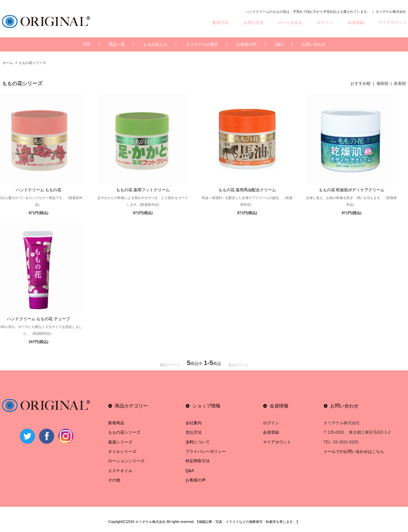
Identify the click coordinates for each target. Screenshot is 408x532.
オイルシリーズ (122, 452)
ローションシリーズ (126, 461)
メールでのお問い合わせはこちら (354, 452)
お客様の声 (246, 44)
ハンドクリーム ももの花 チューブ (39, 319)
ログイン (325, 23)
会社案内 (194, 423)
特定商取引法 (198, 461)
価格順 (382, 84)
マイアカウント (393, 23)
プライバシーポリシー (206, 452)
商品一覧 (117, 44)
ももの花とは (155, 44)
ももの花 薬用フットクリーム (143, 190)
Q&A (279, 44)
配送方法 (220, 23)
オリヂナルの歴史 (202, 44)
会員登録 (356, 23)
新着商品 (116, 423)
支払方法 (194, 432)
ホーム (8, 63)
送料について (198, 442)
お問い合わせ (314, 44)
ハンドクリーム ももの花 (39, 190)
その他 (114, 480)
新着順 (400, 84)
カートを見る (290, 23)
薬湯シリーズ (120, 442)
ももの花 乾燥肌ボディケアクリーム (352, 190)
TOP (86, 44)
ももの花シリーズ (32, 63)
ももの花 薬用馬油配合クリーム (247, 190)
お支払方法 (253, 23)
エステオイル (120, 471)
